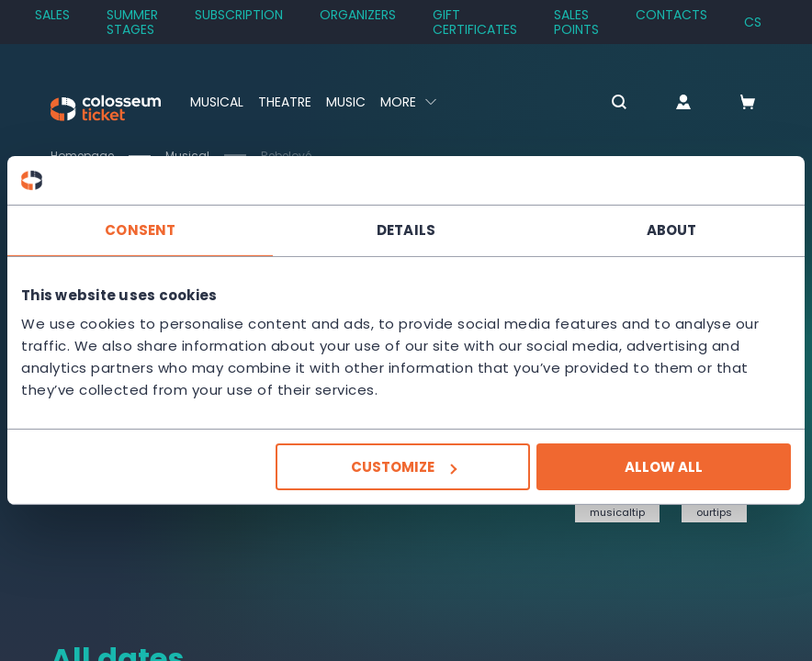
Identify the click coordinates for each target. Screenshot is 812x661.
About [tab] (672, 229)
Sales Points (576, 22)
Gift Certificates (475, 22)
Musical (217, 102)
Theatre (285, 102)
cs (753, 22)
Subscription (239, 15)
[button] (619, 103)
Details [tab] (406, 229)
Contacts (671, 15)
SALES (52, 15)
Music (346, 102)
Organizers (358, 15)
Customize (404, 467)
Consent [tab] (140, 229)
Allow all (664, 467)
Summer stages (132, 22)
